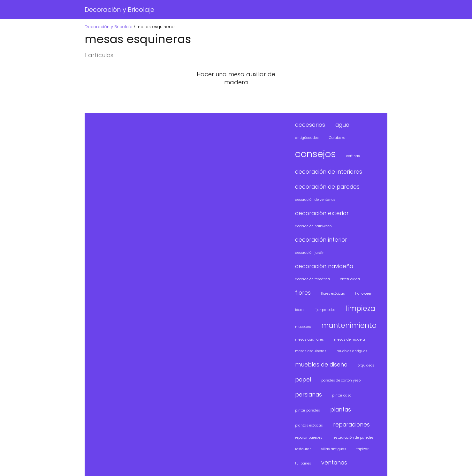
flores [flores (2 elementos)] (303, 293)
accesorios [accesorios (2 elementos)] (310, 125)
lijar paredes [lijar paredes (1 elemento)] (325, 310)
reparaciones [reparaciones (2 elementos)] (351, 424)
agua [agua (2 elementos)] (342, 125)
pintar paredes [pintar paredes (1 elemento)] (308, 410)
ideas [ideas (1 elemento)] (300, 310)
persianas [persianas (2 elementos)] (308, 394)
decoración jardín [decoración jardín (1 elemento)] (310, 253)
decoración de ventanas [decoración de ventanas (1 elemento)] (315, 200)
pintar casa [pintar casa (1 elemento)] (342, 395)
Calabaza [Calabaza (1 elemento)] (337, 138)
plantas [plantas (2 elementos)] (341, 409)
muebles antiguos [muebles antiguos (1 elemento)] (352, 351)
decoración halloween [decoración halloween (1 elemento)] (313, 226)
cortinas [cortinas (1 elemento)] (353, 156)
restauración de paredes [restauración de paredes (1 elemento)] (353, 438)
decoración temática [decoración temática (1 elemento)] (312, 279)
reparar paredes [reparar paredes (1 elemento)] (309, 438)
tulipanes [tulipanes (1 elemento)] (303, 463)
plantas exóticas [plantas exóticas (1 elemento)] (309, 425)
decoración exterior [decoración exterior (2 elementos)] (322, 213)
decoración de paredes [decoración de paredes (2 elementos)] (327, 187)
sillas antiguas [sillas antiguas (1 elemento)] (334, 449)
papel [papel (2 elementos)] (303, 379)
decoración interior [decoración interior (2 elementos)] (321, 240)
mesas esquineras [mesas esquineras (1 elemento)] (311, 351)
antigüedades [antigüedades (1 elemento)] (307, 138)
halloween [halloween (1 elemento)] (364, 294)
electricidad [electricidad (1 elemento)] (350, 279)
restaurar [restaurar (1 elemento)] (303, 449)
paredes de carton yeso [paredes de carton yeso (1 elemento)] (341, 380)
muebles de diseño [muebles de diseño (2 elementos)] (321, 364)
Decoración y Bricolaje (119, 10)
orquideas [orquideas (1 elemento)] (366, 365)
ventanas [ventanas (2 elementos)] (334, 462)
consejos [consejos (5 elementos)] (316, 154)
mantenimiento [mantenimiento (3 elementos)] (349, 325)
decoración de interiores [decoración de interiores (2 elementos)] (329, 172)
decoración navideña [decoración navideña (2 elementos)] (324, 266)
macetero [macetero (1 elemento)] (303, 327)
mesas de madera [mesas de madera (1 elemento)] (350, 340)
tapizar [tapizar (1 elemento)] (362, 449)
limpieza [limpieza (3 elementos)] (361, 309)
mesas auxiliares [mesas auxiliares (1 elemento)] (309, 340)
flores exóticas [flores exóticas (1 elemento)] (333, 294)
